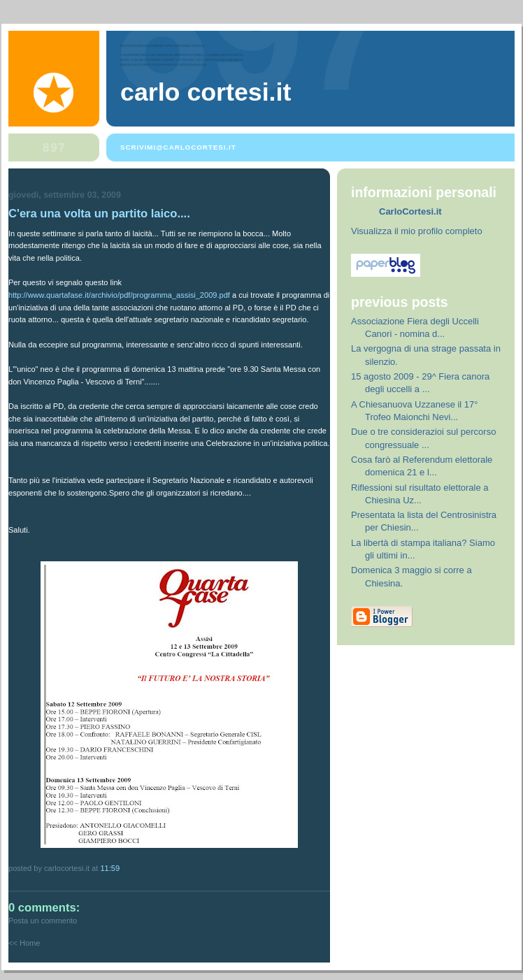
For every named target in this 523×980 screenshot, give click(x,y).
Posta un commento (43, 921)
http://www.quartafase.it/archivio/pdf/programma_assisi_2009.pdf (119, 295)
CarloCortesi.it (410, 211)
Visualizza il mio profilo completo (417, 231)
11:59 (110, 868)
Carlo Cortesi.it (206, 92)
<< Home (24, 943)
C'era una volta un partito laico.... (99, 214)
